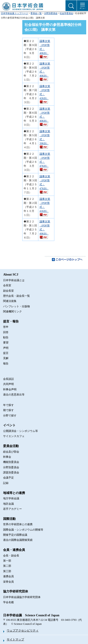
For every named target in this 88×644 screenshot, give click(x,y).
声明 (6, 348)
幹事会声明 (10, 389)
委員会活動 (11, 446)
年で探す (8, 405)
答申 (6, 327)
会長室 (7, 285)
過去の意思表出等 (14, 395)
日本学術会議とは (14, 280)
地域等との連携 (14, 493)
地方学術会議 (11, 498)
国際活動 (9, 519)
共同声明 (8, 384)
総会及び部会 (11, 452)
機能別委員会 (11, 462)
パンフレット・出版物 (16, 306)
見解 (6, 358)
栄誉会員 (8, 582)
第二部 (7, 566)
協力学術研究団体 (16, 591)
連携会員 (8, 576)
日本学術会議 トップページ (15, 13)
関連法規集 (10, 301)
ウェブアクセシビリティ (23, 630)
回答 (6, 332)
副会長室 (8, 291)
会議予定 (8, 478)
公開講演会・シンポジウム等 (20, 431)
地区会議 (8, 504)
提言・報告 (11, 321)
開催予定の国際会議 (15, 535)
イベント (9, 425)
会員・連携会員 (14, 550)
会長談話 (8, 379)
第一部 (7, 561)
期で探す (8, 410)
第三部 (7, 571)
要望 (6, 343)
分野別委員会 (51, 13)
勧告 (6, 337)
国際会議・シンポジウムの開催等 (23, 530)
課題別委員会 (11, 473)
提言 (6, 353)
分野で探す (10, 416)
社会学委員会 (66, 13)
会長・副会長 (11, 556)
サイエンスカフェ (14, 436)
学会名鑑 (8, 602)
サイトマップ (15, 639)
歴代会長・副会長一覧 (16, 296)
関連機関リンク (12, 312)
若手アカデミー (12, 509)
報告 (6, 364)
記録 (6, 483)
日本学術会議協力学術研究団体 (22, 597)
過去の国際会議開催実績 (18, 540)
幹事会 (7, 457)
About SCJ (11, 274)
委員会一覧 (36, 13)
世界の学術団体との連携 (18, 524)
